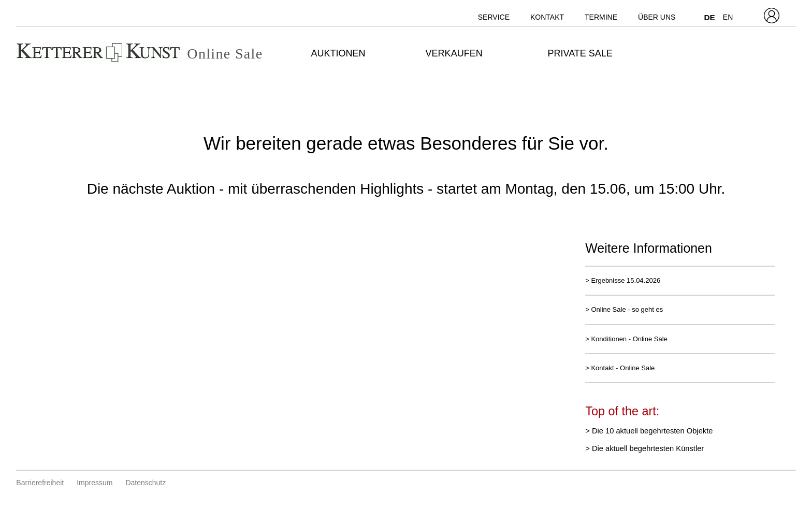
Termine (601, 17)
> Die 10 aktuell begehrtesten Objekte (649, 431)
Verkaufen (454, 53)
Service (494, 17)
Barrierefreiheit (40, 483)
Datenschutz (146, 483)
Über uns (657, 17)
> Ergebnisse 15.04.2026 (623, 280)
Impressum (95, 483)
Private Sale (580, 53)
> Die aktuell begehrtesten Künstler (644, 448)
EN (728, 17)
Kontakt (547, 17)
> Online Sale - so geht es (624, 309)
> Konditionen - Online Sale (626, 339)
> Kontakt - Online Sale (620, 368)
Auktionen (338, 53)
